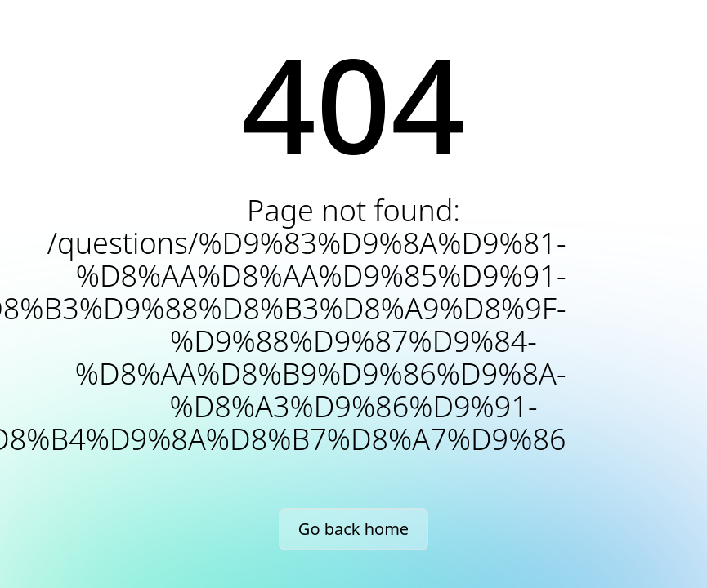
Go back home (353, 529)
